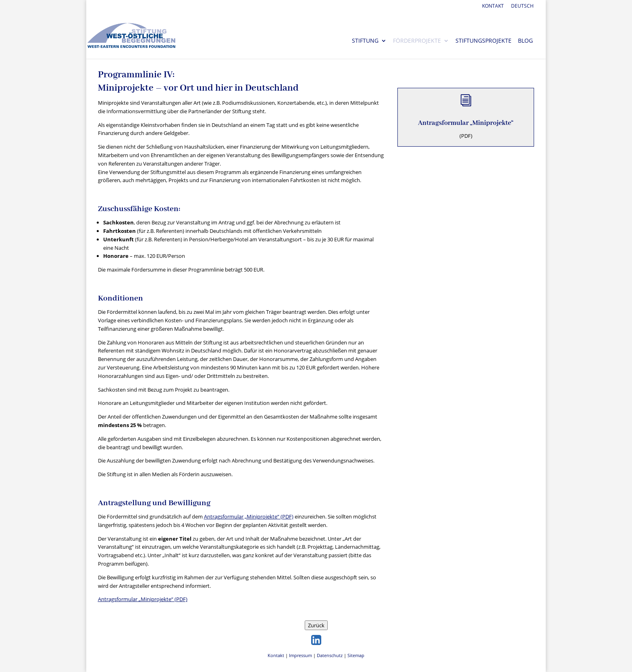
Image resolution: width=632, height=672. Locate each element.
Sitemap (356, 655)
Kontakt (493, 6)
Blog (525, 41)
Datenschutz (330, 655)
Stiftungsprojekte (483, 41)
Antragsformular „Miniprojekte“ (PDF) (249, 516)
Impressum (300, 655)
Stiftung (365, 41)
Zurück (316, 625)
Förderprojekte (417, 41)
